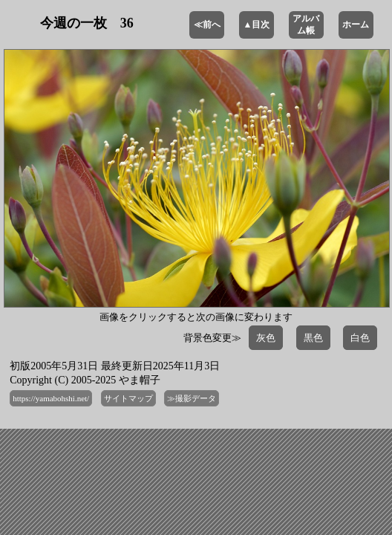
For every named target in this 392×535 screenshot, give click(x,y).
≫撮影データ (192, 398)
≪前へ (207, 25)
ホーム (356, 25)
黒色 (313, 338)
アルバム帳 (306, 25)
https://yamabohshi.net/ (51, 398)
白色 (360, 338)
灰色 (266, 338)
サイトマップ (128, 398)
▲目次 (257, 25)
